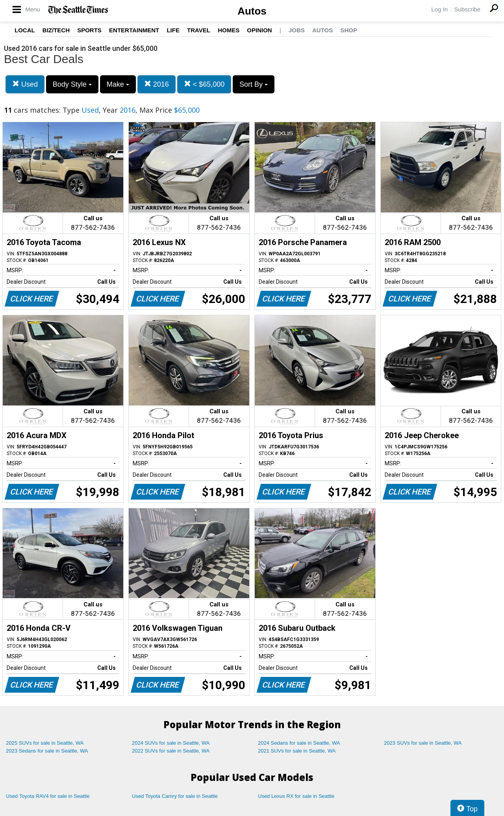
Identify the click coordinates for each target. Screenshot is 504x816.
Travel (199, 30)
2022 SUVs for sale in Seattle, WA (171, 751)
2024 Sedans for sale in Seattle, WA (299, 743)
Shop (349, 30)
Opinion (259, 30)
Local (25, 30)
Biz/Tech (56, 30)
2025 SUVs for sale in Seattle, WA (45, 743)
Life (173, 30)
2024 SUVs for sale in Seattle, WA (171, 743)
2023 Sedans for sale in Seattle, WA (47, 751)
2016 (157, 84)
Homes (229, 30)
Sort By (254, 84)
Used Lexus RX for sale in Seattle (296, 796)
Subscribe (467, 9)
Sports (89, 30)
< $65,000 (204, 84)
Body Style (72, 84)
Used (25, 84)
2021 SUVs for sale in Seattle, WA (297, 751)
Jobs (297, 30)
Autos (252, 11)
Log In (439, 9)
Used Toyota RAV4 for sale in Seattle (48, 796)
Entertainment (134, 30)
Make (118, 84)
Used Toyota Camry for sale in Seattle (175, 796)
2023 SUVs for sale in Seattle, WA (423, 743)
